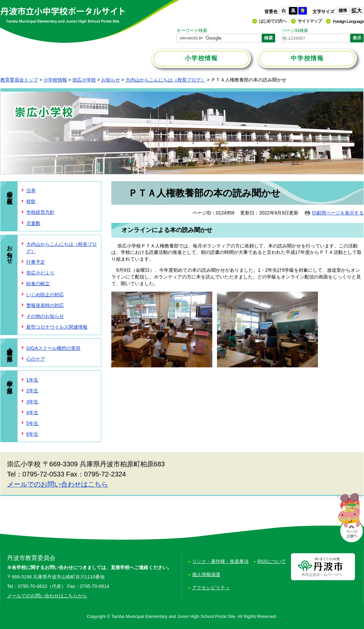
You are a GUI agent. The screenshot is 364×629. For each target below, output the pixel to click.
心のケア (36, 359)
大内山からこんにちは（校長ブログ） (166, 80)
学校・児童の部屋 (10, 348)
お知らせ (111, 80)
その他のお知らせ (45, 316)
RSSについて (272, 561)
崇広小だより (40, 273)
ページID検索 (295, 30)
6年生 (32, 434)
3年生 (32, 402)
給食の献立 (38, 284)
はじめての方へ (273, 21)
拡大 (357, 11)
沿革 (31, 191)
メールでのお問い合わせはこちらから (47, 596)
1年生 (32, 380)
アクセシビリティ (211, 588)
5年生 (32, 423)
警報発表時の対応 (45, 305)
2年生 (32, 391)
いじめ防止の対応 (45, 295)
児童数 (33, 223)
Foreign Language (348, 21)
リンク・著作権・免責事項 (220, 561)
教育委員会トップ (19, 80)
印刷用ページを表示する (338, 213)
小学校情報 (55, 80)
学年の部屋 (10, 380)
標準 (343, 11)
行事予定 (36, 262)
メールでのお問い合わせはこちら (58, 484)
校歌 (31, 201)
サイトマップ (310, 21)
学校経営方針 (40, 212)
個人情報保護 (206, 574)
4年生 (32, 412)
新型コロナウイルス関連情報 (57, 327)
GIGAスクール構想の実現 (53, 348)
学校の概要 (10, 191)
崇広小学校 (84, 80)
